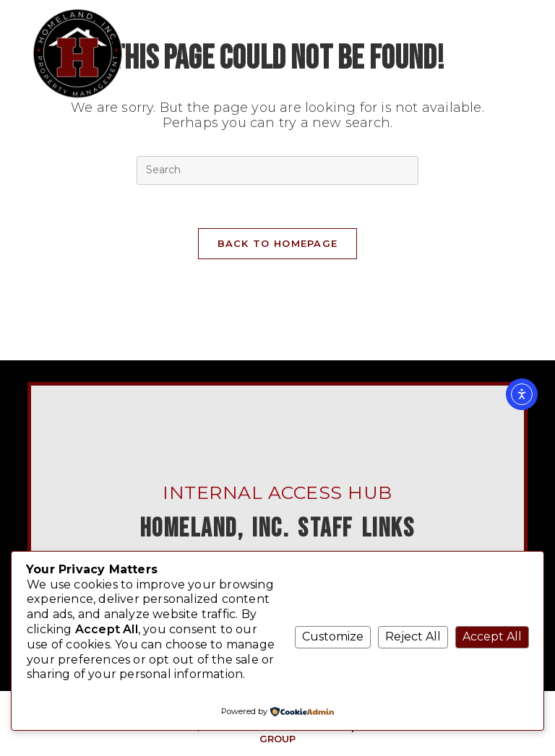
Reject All (413, 636)
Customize (333, 636)
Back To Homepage (278, 243)
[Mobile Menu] (502, 11)
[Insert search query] (277, 170)
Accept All (492, 636)
